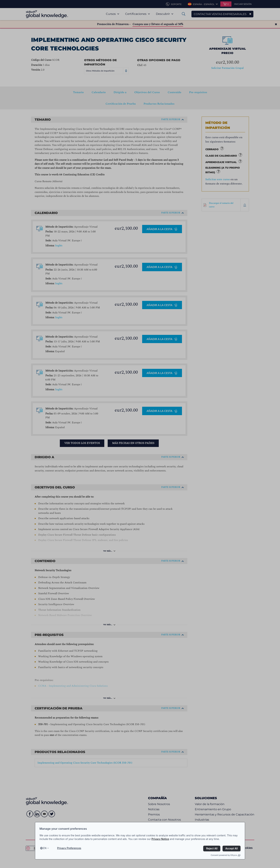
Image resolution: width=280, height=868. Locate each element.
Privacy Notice (160, 839)
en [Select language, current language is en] (45, 848)
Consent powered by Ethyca (226, 855)
